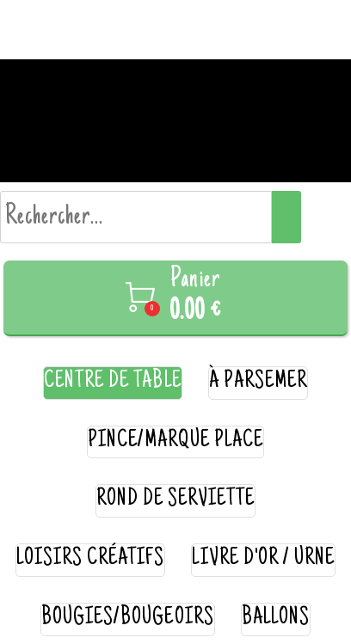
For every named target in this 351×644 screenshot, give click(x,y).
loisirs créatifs (91, 559)
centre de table (113, 382)
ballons (276, 619)
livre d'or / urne (263, 559)
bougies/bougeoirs (128, 619)
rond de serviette (176, 500)
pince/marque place (176, 442)
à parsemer (259, 382)
